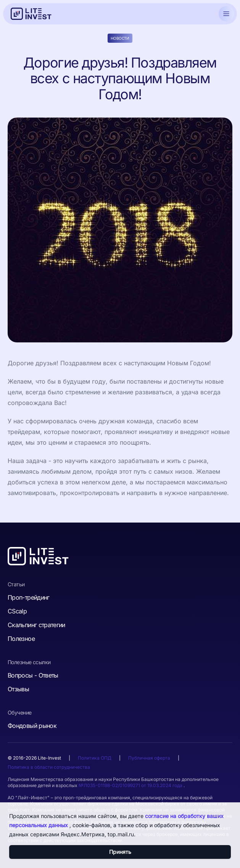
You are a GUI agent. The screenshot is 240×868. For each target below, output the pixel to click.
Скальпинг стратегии (36, 625)
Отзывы (18, 689)
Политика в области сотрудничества (49, 767)
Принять (120, 852)
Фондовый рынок (32, 726)
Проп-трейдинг (29, 597)
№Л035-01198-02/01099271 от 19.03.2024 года (131, 785)
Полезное (21, 639)
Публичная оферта (149, 758)
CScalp (17, 611)
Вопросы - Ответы (33, 675)
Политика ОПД (95, 758)
